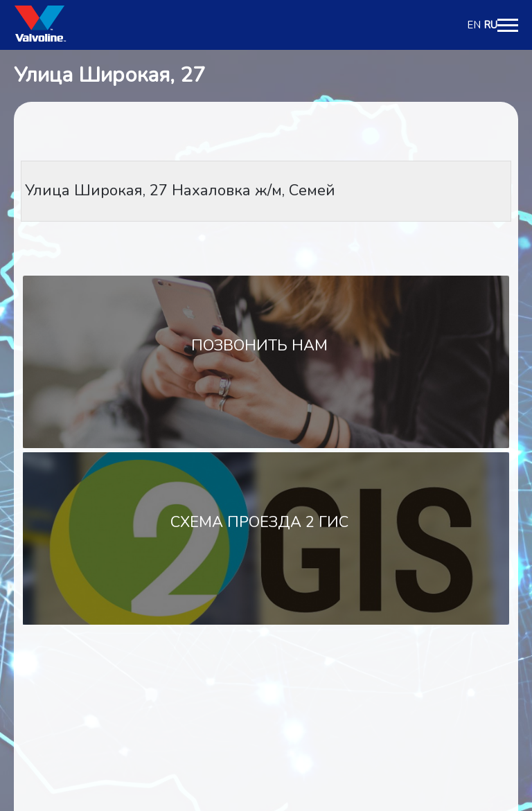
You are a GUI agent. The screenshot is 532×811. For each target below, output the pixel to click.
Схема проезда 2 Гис (259, 522)
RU (490, 25)
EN (474, 25)
